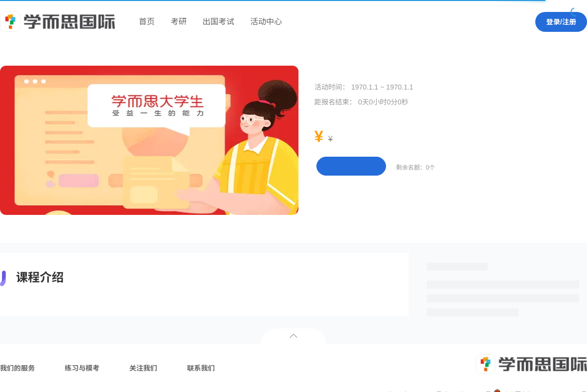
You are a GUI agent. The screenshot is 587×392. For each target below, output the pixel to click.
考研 (179, 22)
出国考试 (218, 22)
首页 (147, 22)
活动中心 (266, 22)
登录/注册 (561, 22)
